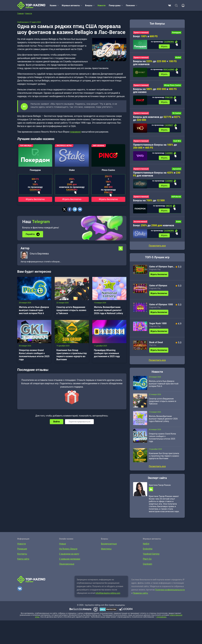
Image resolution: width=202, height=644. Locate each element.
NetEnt (146, 544)
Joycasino (177, 169)
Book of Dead (156, 342)
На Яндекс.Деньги (68, 549)
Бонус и (145, 36)
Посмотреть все (157, 246)
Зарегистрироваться (79, 422)
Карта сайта (23, 559)
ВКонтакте (170, 5)
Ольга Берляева (39, 254)
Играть (164, 46)
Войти (57, 422)
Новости (102, 5)
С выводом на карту (69, 554)
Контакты (22, 554)
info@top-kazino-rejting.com (108, 593)
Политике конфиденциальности (170, 590)
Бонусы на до (149, 200)
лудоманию (161, 617)
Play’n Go (153, 345)
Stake (72, 170)
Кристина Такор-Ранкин (160, 485)
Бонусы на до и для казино (155, 90)
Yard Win (177, 141)
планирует (75, 132)
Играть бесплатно (35, 199)
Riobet (178, 58)
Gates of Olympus (158, 286)
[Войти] (182, 5)
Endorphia (148, 549)
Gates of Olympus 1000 (161, 304)
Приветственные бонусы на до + (155, 146)
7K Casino (177, 113)
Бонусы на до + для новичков (155, 63)
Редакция (22, 549)
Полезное (130, 5)
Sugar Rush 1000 (158, 323)
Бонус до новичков (154, 225)
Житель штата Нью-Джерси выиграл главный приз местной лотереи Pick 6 (34, 310)
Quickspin (148, 564)
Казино (53, 5)
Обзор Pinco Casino (172, 85)
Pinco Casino (108, 170)
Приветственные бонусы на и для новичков (157, 174)
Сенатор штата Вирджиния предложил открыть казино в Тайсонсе (71, 310)
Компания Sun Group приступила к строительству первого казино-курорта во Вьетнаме (72, 355)
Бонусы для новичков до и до (157, 118)
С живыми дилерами (70, 559)
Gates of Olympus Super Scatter (162, 267)
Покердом (35, 170)
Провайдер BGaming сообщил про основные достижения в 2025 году (107, 353)
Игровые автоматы (71, 5)
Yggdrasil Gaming (151, 554)
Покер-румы (115, 5)
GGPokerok (176, 197)
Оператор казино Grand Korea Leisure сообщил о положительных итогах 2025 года (34, 355)
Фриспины (106, 549)
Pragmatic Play (155, 269)
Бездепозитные (109, 544)
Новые (63, 544)
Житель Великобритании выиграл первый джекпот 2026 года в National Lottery (109, 310)
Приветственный (141, 33)
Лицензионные (67, 564)
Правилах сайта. (141, 593)
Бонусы (89, 5)
